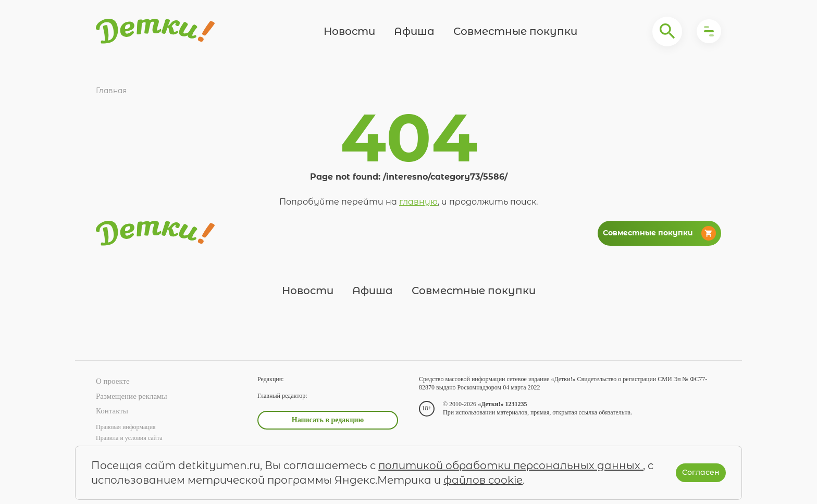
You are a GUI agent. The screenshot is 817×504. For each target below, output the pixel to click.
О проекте (113, 381)
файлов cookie (488, 480)
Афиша (412, 31)
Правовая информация (126, 427)
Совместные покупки (513, 31)
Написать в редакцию (328, 420)
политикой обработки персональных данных (516, 465)
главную (418, 202)
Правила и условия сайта (129, 438)
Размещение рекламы (132, 396)
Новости (347, 31)
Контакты (112, 411)
